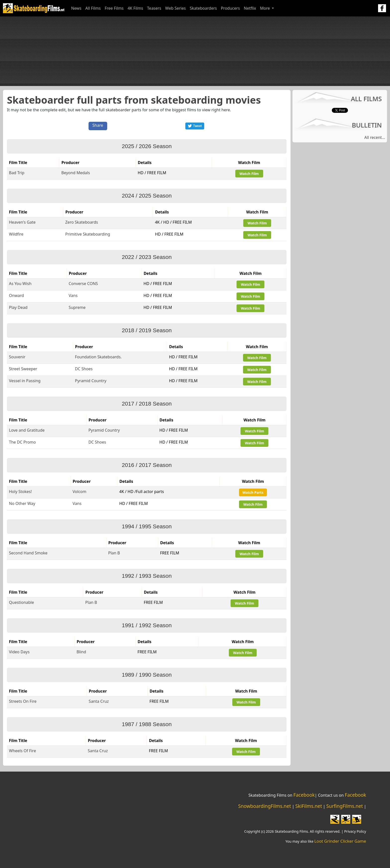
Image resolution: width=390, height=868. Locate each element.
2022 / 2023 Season (147, 257)
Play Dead (18, 307)
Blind (81, 652)
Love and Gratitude (27, 430)
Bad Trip (17, 173)
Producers (230, 8)
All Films (93, 8)
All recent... (375, 137)
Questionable (22, 602)
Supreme (77, 307)
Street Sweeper (23, 369)
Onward (16, 295)
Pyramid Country (91, 381)
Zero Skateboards (82, 222)
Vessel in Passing (25, 381)
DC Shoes (84, 369)
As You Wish (20, 284)
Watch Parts (253, 492)
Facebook (304, 795)
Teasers (154, 8)
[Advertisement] (195, 51)
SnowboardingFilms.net (265, 806)
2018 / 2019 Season (147, 330)
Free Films (114, 8)
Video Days (19, 652)
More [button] (265, 8)
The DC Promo (22, 442)
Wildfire (16, 234)
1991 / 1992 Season (147, 625)
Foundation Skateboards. (98, 357)
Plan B (114, 553)
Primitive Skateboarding (88, 234)
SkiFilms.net (309, 806)
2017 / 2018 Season (147, 404)
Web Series (175, 8)
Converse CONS (83, 284)
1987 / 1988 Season (147, 724)
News (76, 8)
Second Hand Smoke (28, 553)
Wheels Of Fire (23, 751)
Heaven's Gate (22, 222)
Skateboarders (203, 8)
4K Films (135, 8)
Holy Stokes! (20, 492)
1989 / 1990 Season (147, 675)
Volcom (79, 492)
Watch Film (249, 174)
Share (98, 125)
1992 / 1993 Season (147, 576)
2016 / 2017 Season (147, 465)
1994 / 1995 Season (147, 526)
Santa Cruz (99, 701)
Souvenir (17, 357)
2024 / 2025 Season (147, 196)
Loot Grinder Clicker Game (340, 841)
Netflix (250, 8)
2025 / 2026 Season (147, 146)
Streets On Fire (23, 701)
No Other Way (22, 503)
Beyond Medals (76, 173)
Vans (73, 295)
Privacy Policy (355, 831)
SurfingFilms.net (345, 806)
